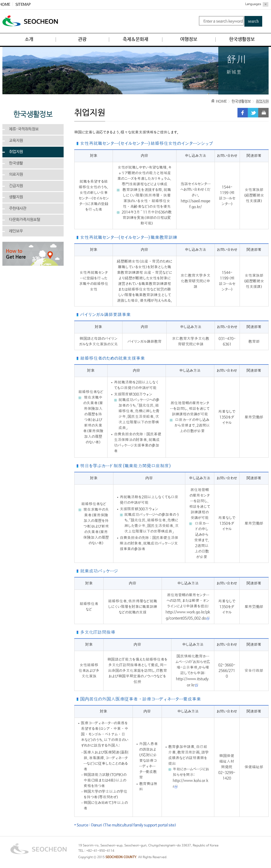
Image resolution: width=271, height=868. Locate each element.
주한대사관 (18, 208)
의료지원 (16, 174)
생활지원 (16, 197)
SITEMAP (23, 5)
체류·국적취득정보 (24, 129)
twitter (253, 113)
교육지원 (16, 141)
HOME (221, 101)
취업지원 (16, 152)
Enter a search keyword (223, 21)
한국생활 (16, 163)
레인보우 (16, 231)
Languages (253, 4)
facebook (243, 113)
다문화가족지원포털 (25, 220)
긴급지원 (16, 186)
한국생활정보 (241, 101)
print (263, 113)
